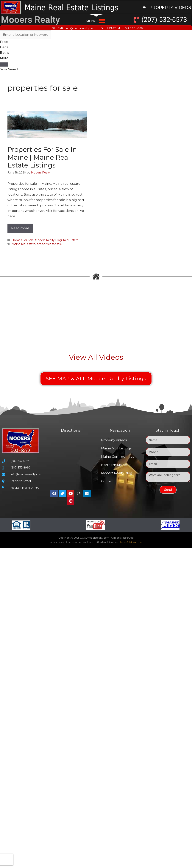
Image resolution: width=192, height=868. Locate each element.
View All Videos (96, 357)
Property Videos (114, 440)
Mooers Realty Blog (48, 240)
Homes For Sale (23, 240)
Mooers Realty (30, 20)
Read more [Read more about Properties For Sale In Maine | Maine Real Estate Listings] (20, 228)
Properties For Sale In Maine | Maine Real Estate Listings (42, 157)
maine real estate (24, 244)
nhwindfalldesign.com (131, 542)
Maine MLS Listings (116, 448)
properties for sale (49, 244)
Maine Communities (118, 457)
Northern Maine (114, 465)
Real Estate (71, 240)
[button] (91, 21)
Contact (108, 481)
